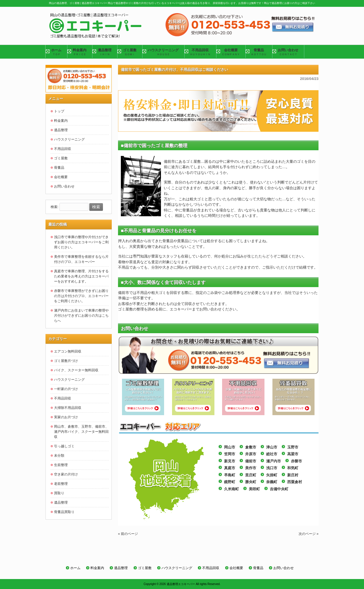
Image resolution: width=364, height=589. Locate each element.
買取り (59, 493)
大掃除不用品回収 (68, 408)
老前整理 (61, 484)
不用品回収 (63, 149)
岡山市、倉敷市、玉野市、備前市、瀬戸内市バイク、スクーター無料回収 (81, 432)
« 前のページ (128, 534)
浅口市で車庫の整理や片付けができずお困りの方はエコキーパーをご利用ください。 (81, 242)
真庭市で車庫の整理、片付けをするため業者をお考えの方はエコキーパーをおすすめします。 (81, 276)
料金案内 (61, 121)
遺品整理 (61, 130)
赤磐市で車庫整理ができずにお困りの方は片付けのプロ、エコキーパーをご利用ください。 (81, 296)
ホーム (75, 568)
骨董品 (59, 168)
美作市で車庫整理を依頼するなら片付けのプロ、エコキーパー (81, 259)
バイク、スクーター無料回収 (76, 370)
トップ (59, 111)
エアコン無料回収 (68, 351)
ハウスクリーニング (69, 139)
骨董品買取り (64, 512)
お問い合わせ (64, 186)
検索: (54, 207)
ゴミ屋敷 (61, 158)
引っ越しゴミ (64, 446)
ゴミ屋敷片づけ (66, 361)
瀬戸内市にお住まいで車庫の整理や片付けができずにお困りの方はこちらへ (81, 316)
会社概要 (61, 177)
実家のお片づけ (66, 417)
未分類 (59, 456)
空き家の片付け (66, 474)
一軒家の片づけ (66, 389)
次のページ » (309, 534)
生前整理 (61, 465)
